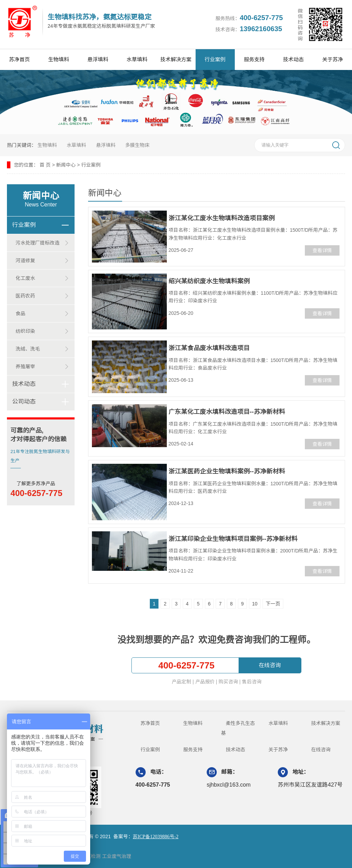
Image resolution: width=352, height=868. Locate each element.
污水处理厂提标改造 (37, 243)
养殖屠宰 (25, 366)
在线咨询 (270, 665)
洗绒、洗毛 (28, 349)
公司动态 (24, 402)
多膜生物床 (137, 145)
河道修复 (25, 260)
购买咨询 (228, 682)
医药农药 (25, 296)
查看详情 (322, 250)
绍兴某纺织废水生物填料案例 (209, 281)
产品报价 (205, 682)
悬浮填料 (98, 59)
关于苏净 (333, 59)
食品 (20, 313)
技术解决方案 (176, 59)
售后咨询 (252, 682)
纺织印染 (25, 331)
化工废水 (25, 278)
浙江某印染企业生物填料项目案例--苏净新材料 (233, 539)
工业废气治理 (117, 856)
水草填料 (137, 59)
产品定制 (181, 682)
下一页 (273, 604)
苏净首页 (19, 59)
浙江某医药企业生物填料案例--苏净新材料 (227, 471)
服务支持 (254, 59)
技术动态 (293, 59)
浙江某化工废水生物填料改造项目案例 (222, 218)
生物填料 (59, 59)
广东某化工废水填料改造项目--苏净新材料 (227, 412)
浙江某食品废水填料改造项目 (209, 348)
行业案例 (215, 59)
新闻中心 (66, 165)
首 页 (45, 165)
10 (255, 604)
